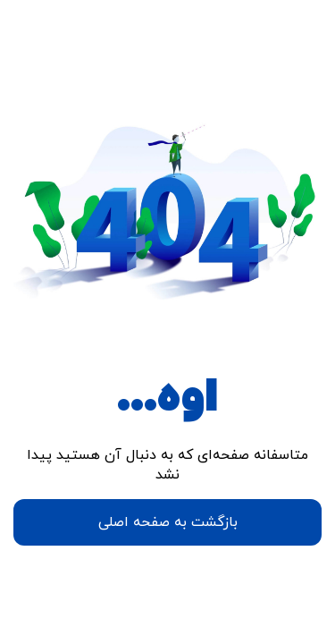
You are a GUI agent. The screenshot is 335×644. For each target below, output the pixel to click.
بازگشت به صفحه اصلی (168, 522)
